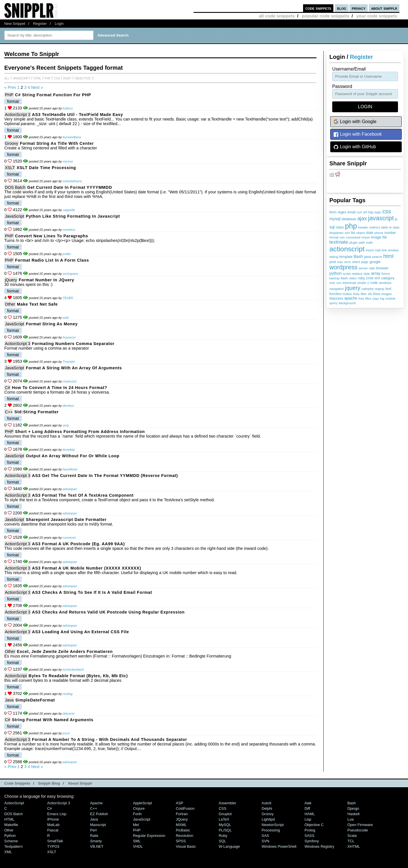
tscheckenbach (73, 669)
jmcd (66, 733)
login (378, 212)
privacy (359, 8)
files (368, 298)
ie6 (370, 294)
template (346, 257)
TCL (351, 841)
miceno (68, 161)
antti (66, 318)
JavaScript (21, 78)
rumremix (69, 538)
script (347, 274)
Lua (351, 819)
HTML (37, 78)
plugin (353, 242)
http (371, 212)
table (384, 227)
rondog (68, 694)
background (347, 303)
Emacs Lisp (57, 814)
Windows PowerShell (279, 846)
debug (334, 257)
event (370, 250)
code (374, 283)
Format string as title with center (57, 143)
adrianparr (70, 489)
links (356, 294)
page (365, 262)
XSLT (10, 168)
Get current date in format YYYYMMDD (70, 187)
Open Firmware (360, 825)
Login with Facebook (358, 134)
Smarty (96, 841)
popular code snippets (326, 16)
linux (377, 294)
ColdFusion (185, 808)
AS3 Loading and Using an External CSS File (80, 632)
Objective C (84, 78)
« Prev (10, 87)
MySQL (225, 825)
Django (353, 808)
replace (357, 274)
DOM (370, 278)
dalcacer (69, 713)
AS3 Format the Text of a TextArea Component (83, 495)
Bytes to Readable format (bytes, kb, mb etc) (78, 676)
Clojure (139, 808)
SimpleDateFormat (35, 700)
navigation (337, 289)
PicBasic (183, 830)
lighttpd (268, 819)
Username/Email (349, 69)
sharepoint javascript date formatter (66, 520)
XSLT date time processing (46, 168)
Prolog (310, 830)
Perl (93, 830)
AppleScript (142, 803)
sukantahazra (72, 181)
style (367, 274)
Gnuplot (225, 814)
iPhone (53, 819)
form (333, 212)
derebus (68, 406)
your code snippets (377, 16)
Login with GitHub (355, 147)
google (375, 262)
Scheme (11, 841)
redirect (374, 227)
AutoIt (266, 803)
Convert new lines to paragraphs (52, 236)
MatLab (53, 825)
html (389, 256)
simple (362, 283)
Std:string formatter (36, 412)
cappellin (69, 210)
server (363, 268)
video (353, 278)
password (342, 86)
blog (342, 8)
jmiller (67, 254)
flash (344, 278)
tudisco (68, 108)
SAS (265, 836)
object (361, 233)
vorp (66, 425)
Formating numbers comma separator (73, 344)
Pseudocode (358, 830)
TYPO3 (53, 846)
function (336, 294)
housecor (69, 337)
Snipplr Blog (49, 783)
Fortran (182, 814)
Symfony (312, 841)
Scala (352, 836)
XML (8, 852)
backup (335, 278)
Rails (94, 836)
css (387, 211)
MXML (181, 825)
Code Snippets (17, 783)
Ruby (67, 78)
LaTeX (224, 819)
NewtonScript (273, 825)
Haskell (353, 814)
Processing (271, 830)
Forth (137, 814)
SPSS (181, 841)
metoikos (69, 230)
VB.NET (97, 846)
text (388, 289)
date (370, 233)
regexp (380, 289)
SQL (222, 841)
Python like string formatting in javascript (73, 216)
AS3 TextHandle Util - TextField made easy (77, 115)
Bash (358, 256)
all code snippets (277, 16)
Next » (37, 87)
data (396, 227)
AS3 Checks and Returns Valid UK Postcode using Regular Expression (108, 612)
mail (378, 250)
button (347, 294)
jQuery (11, 280)
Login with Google (355, 122)
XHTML (354, 846)
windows (385, 283)
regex (342, 212)
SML (137, 841)
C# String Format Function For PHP (53, 95)
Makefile (11, 825)
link (384, 250)
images (387, 294)
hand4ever (70, 469)
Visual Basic (186, 846)
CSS (57, 78)
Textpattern (13, 846)
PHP (48, 78)
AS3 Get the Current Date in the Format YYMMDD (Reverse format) (105, 476)
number (390, 233)
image (376, 237)
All (7, 78)
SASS (310, 836)
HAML (310, 814)
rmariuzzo (70, 381)
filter (364, 294)
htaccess (336, 298)
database (349, 219)
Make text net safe (37, 304)
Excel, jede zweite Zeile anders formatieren (65, 651)
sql (332, 227)
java (367, 257)
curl (359, 212)
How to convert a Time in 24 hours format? (59, 388)
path (362, 242)
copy (376, 298)
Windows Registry (319, 846)
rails (372, 268)
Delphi (267, 808)
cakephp (367, 289)
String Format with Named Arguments (52, 720)
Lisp (308, 819)
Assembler (227, 803)
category (388, 278)
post (333, 262)
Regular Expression (149, 836)
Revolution (185, 836)
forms (386, 273)
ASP (180, 803)
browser (382, 268)
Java (9, 700)
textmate (339, 242)
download (349, 283)
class (340, 227)
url (365, 212)
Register (40, 24)
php (351, 226)
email (352, 212)
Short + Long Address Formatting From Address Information (80, 432)
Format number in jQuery (46, 280)
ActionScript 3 (18, 115)
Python (10, 836)
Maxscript (98, 825)
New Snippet (15, 24)
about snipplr (384, 8)
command (353, 237)
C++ (9, 412)
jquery (353, 288)
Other (10, 304)
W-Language (229, 846)
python (336, 273)
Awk (308, 803)
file (385, 237)
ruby (361, 278)
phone (379, 233)
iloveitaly (69, 450)
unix (332, 283)
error (348, 262)
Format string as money (52, 324)
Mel (136, 825)
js (396, 219)
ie (390, 227)
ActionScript (16, 676)
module (390, 298)
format (334, 237)
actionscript (347, 249)
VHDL (138, 846)
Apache (96, 803)
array (376, 273)
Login (59, 24)
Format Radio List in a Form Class (52, 260)
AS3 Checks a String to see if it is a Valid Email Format (92, 592)
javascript (381, 218)
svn (342, 237)
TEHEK (68, 298)
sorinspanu (70, 274)
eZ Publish (99, 814)
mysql (335, 219)
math (369, 242)
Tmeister (69, 362)
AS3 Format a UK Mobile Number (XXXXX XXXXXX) (87, 568)
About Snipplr (80, 783)
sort (347, 233)
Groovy (11, 143)
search (377, 257)
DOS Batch (15, 187)
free (361, 298)
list (353, 233)
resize (366, 237)
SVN (265, 841)
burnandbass (72, 137)
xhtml (356, 262)
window (393, 250)
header (363, 227)
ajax (362, 218)
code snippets (318, 8)
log (382, 298)
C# (7, 388)
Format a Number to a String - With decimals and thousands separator (110, 739)
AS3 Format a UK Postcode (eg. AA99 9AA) (78, 544)
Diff (307, 808)
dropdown (336, 233)
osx (339, 283)
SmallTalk (55, 841)
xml (377, 278)
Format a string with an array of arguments (74, 368)
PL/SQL (225, 830)
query (333, 303)
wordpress (343, 267)
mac (340, 262)
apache (351, 298)
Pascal (53, 830)
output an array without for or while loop (72, 456)
